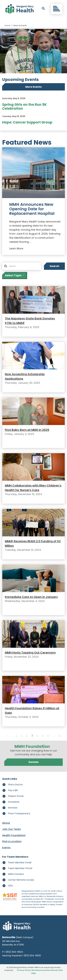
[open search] (43, 9)
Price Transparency (19, 813)
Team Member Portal (20, 868)
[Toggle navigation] (57, 9)
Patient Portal (16, 796)
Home (8, 25)
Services (13, 808)
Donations (14, 802)
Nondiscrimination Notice (45, 970)
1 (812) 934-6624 (14, 952)
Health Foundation (14, 835)
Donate (34, 762)
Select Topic (15, 275)
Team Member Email (20, 863)
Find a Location (12, 841)
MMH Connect (16, 874)
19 (59, 736)
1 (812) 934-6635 (32, 956)
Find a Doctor (16, 785)
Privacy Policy (24, 970)
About (6, 823)
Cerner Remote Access (21, 880)
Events (6, 848)
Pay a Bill (13, 790)
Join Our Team (12, 829)
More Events (33, 87)
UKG (10, 886)
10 (48, 736)
